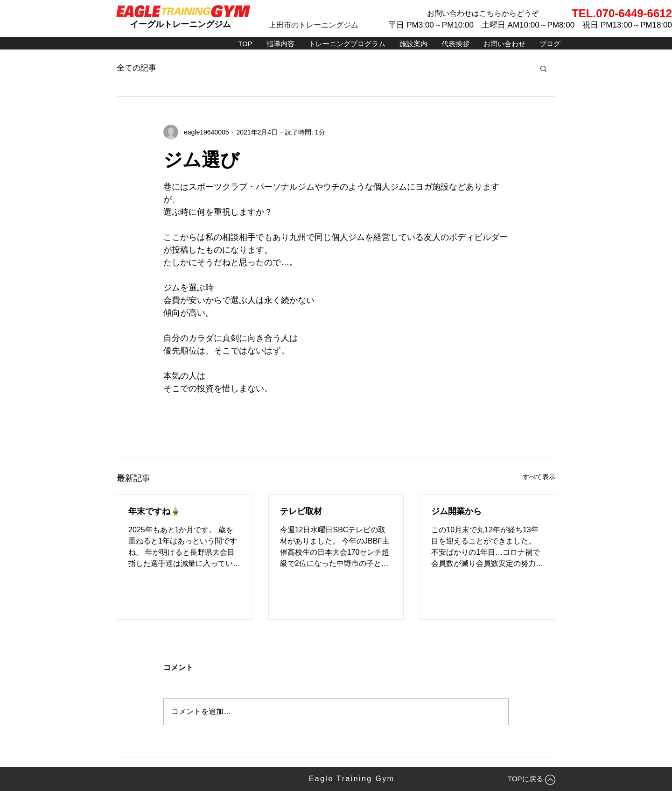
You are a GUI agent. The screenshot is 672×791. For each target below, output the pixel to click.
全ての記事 (136, 68)
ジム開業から (456, 511)
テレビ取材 (301, 511)
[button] (543, 68)
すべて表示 (539, 477)
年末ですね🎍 (154, 511)
